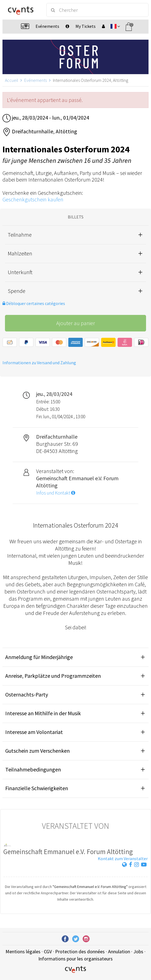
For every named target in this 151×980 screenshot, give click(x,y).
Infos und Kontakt (56, 493)
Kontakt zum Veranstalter (123, 858)
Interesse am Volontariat (34, 732)
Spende (17, 291)
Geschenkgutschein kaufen (33, 199)
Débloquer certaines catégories (34, 303)
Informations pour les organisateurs (75, 959)
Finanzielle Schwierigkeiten (37, 788)
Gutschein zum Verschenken (37, 751)
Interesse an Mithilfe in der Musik (43, 713)
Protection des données (80, 951)
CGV (48, 951)
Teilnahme (20, 235)
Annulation (119, 951)
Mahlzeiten (20, 253)
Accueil (12, 80)
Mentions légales (23, 951)
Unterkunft (20, 272)
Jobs (138, 951)
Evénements (36, 80)
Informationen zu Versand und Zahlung (39, 363)
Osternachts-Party (27, 694)
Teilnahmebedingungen (33, 769)
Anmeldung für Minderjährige (39, 657)
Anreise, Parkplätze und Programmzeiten (53, 676)
